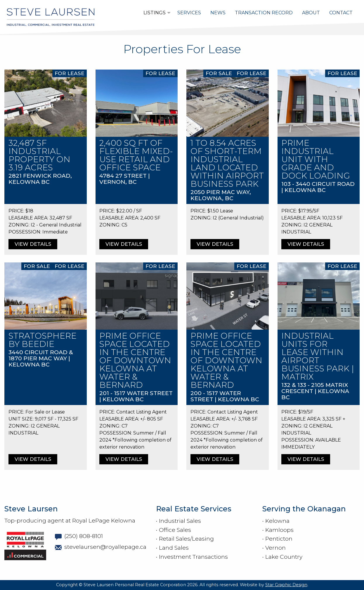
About (311, 13)
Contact (341, 13)
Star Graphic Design (286, 585)
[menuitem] (156, 13)
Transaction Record (264, 13)
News (218, 13)
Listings (155, 13)
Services (189, 13)
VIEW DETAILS (33, 244)
